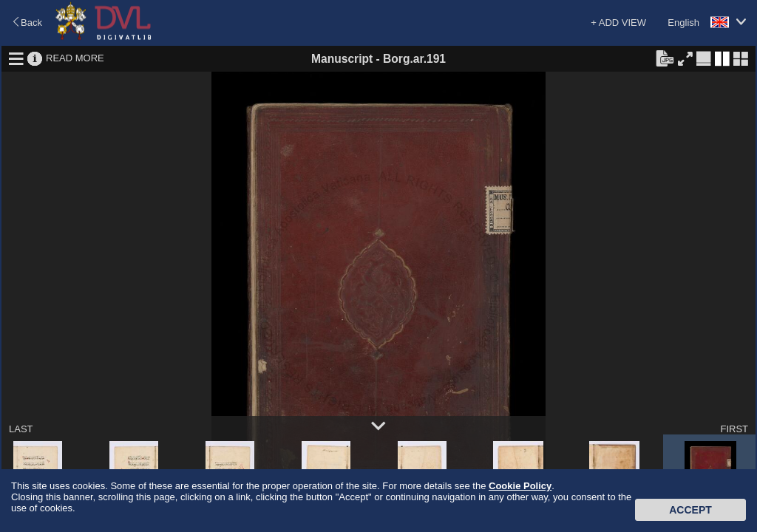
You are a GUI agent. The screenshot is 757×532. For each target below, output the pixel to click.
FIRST (734, 429)
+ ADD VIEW (618, 23)
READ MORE (75, 58)
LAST (21, 429)
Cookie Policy (520, 486)
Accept (690, 510)
